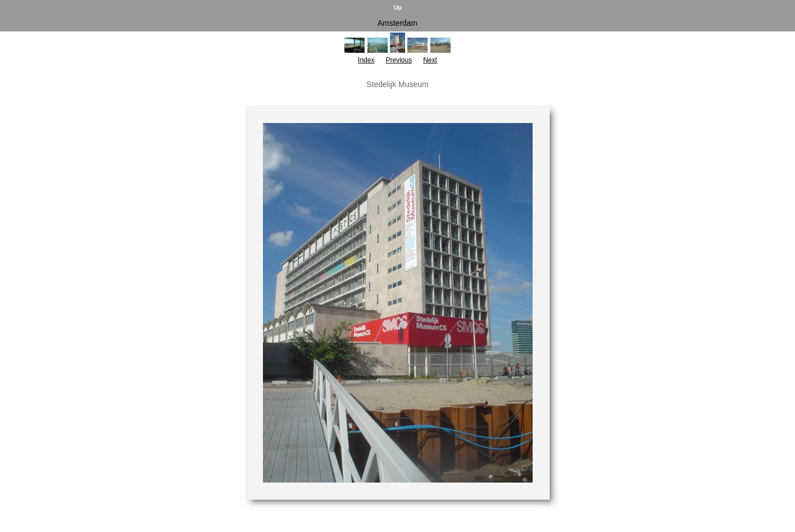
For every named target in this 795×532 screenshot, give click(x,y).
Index (366, 60)
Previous (399, 60)
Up (397, 7)
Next (430, 60)
